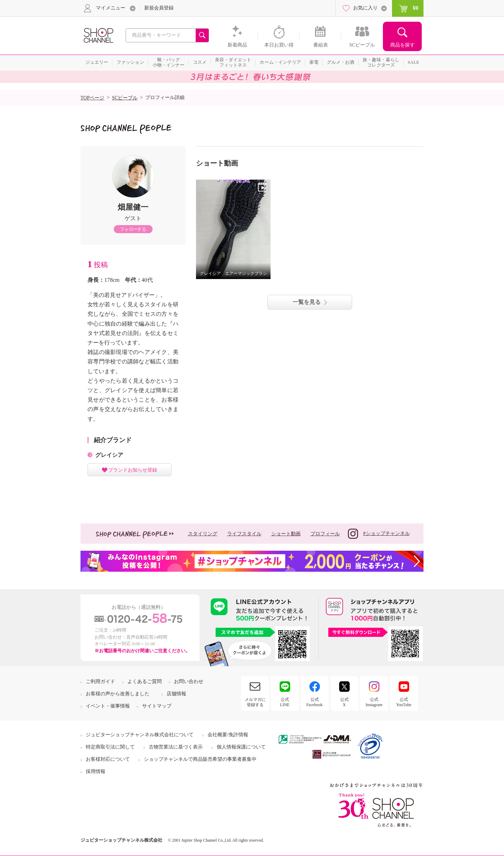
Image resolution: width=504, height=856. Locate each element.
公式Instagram (374, 702)
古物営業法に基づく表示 (176, 747)
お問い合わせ (189, 681)
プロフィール (325, 534)
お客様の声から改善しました (118, 694)
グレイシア (109, 455)
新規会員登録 (159, 8)
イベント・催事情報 (108, 706)
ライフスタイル (244, 534)
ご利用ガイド (100, 681)
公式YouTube (404, 702)
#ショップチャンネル (379, 534)
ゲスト (133, 218)
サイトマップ (157, 706)
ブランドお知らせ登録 (133, 470)
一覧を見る (307, 302)
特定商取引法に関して (110, 747)
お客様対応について (108, 759)
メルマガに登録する (255, 702)
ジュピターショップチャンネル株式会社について (140, 735)
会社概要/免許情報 (228, 735)
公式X (344, 702)
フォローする (133, 229)
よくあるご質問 (145, 681)
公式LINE (285, 702)
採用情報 (96, 771)
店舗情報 (176, 694)
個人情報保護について (241, 747)
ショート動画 (286, 534)
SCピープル (125, 98)
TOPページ (92, 98)
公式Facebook (314, 702)
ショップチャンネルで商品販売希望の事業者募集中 (200, 759)
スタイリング (203, 534)
